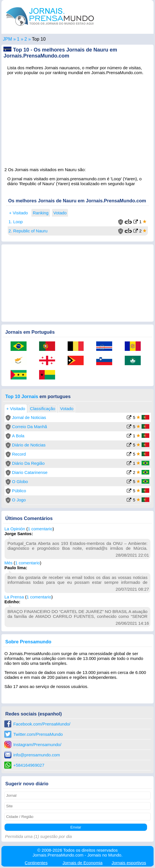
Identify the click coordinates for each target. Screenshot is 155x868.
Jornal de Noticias (29, 417)
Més (8, 563)
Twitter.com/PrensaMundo (38, 734)
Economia (82, 863)
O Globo (20, 482)
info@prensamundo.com (37, 755)
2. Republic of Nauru (28, 231)
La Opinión (15, 529)
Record (19, 454)
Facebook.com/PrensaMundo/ (42, 724)
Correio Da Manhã (30, 427)
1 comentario (40, 529)
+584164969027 (29, 765)
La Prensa (14, 597)
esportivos (129, 863)
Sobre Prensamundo (28, 642)
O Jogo (19, 500)
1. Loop (16, 222)
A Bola (18, 436)
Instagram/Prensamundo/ (37, 745)
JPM (7, 39)
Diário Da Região (28, 463)
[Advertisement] (77, 119)
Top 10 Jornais (22, 396)
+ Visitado (19, 213)
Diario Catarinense (30, 472)
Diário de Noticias (29, 445)
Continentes (36, 863)
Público (19, 491)
